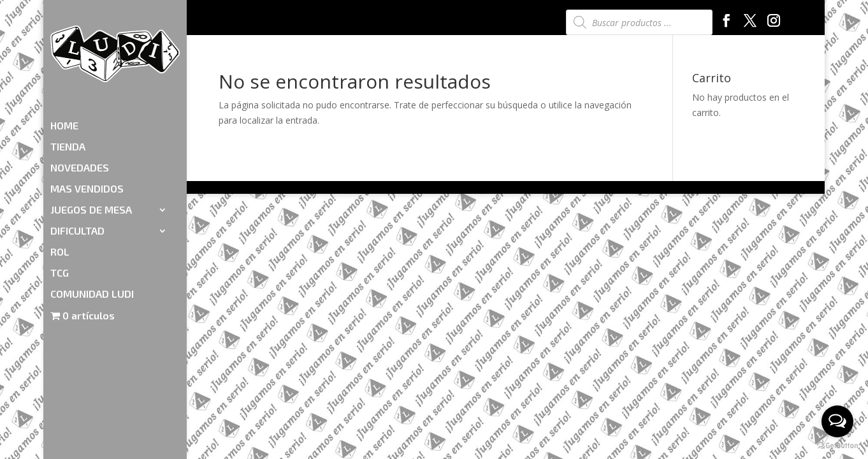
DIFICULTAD (77, 157)
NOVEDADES (80, 94)
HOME (64, 52)
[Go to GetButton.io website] (837, 446)
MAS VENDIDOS (87, 115)
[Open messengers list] (837, 421)
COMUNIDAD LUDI (92, 220)
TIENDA (68, 73)
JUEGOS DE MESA (91, 136)
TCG (60, 199)
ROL (60, 178)
